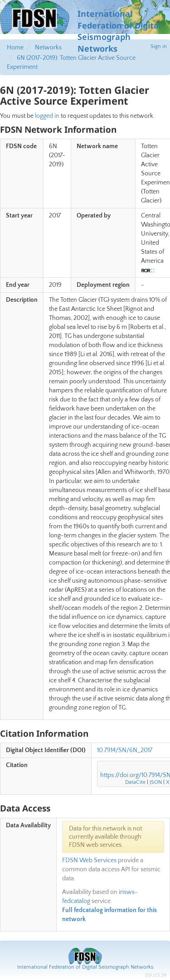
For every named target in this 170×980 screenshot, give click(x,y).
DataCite (135, 782)
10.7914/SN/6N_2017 (125, 750)
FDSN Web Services (89, 860)
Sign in (159, 46)
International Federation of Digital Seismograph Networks (85, 967)
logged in (47, 116)
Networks (48, 48)
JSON (156, 782)
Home (15, 48)
